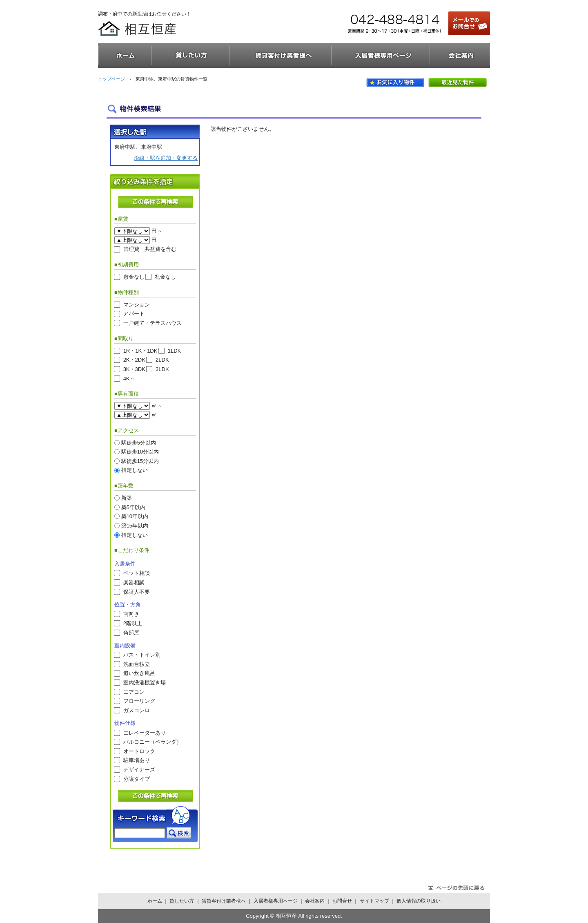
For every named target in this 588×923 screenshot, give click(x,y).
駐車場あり (137, 760)
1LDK (175, 350)
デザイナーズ (139, 770)
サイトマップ (374, 901)
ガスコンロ (137, 710)
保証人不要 (137, 591)
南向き (131, 614)
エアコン (134, 692)
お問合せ (342, 901)
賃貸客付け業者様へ (281, 56)
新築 (127, 498)
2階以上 (133, 623)
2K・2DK (134, 360)
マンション (137, 304)
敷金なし (134, 277)
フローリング (139, 701)
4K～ (129, 378)
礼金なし (165, 277)
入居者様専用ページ (381, 56)
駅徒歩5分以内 (139, 442)
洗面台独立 (137, 664)
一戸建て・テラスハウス (153, 323)
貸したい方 (191, 56)
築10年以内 (135, 516)
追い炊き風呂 (139, 673)
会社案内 (460, 56)
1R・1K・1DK (140, 350)
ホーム (125, 56)
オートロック (139, 751)
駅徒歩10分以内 (140, 452)
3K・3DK (134, 369)
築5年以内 (133, 507)
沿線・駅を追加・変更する (166, 158)
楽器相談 (134, 582)
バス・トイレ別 (142, 655)
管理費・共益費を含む (150, 249)
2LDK (162, 360)
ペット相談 (137, 573)
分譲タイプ (137, 779)
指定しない (135, 470)
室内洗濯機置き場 (145, 683)
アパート (134, 314)
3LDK (162, 369)
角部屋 (131, 632)
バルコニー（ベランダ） (153, 742)
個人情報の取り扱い (419, 901)
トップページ (111, 79)
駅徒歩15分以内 (140, 461)
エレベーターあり (145, 732)
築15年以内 (135, 525)
